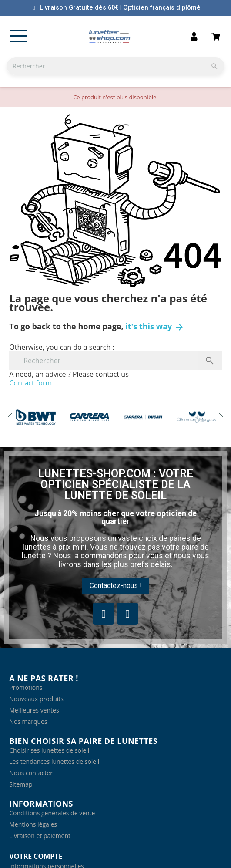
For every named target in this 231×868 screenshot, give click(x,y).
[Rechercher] (115, 66)
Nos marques (28, 721)
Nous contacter (31, 773)
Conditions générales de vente (52, 813)
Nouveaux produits (36, 699)
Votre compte (36, 856)
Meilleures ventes (34, 710)
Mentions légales (33, 824)
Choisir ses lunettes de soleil (49, 750)
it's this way (155, 326)
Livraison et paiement (40, 836)
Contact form (30, 383)
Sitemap (21, 784)
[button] (116, 586)
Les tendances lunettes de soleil (54, 762)
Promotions (26, 687)
